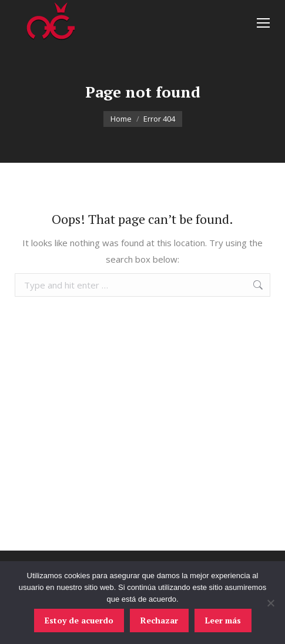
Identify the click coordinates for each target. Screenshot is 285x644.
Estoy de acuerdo (79, 620)
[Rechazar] (270, 603)
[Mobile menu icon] (263, 23)
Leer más (223, 620)
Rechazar (159, 620)
